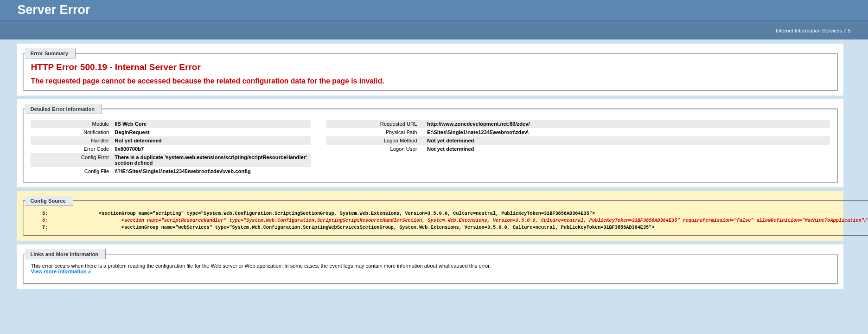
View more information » (61, 276)
